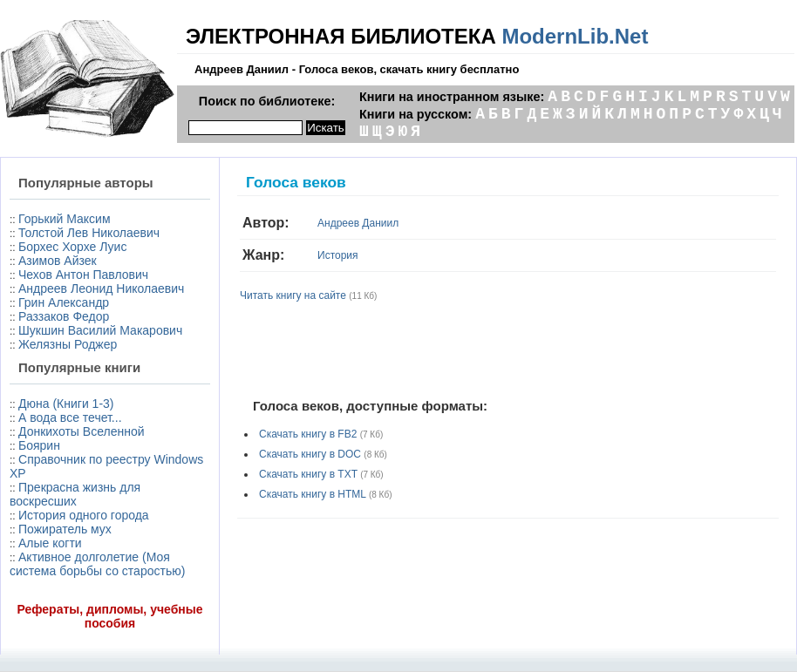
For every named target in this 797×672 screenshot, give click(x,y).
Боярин (39, 445)
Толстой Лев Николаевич (89, 233)
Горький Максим (65, 219)
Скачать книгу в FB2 (308, 434)
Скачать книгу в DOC (310, 454)
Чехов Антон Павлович (83, 275)
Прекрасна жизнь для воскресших (75, 494)
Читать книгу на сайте (293, 295)
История (338, 255)
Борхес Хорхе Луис (72, 247)
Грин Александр (64, 302)
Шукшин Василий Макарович (100, 330)
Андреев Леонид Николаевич (101, 288)
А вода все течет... (70, 417)
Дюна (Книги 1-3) (66, 404)
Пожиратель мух (65, 529)
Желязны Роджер (68, 344)
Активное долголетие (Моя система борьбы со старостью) (97, 564)
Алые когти (50, 543)
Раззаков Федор (64, 316)
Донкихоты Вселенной (81, 431)
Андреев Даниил (358, 223)
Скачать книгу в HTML (313, 494)
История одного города (84, 515)
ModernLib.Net (575, 36)
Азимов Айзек (58, 261)
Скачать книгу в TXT (308, 474)
